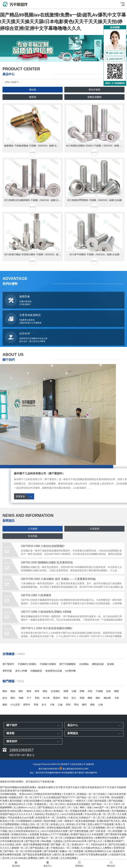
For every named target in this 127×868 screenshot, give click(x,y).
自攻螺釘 (55, 691)
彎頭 (76, 705)
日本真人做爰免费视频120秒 (30, 828)
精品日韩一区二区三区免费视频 (89, 828)
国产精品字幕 (33, 841)
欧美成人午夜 (7, 821)
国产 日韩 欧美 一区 (101, 831)
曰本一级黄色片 (66, 821)
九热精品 (58, 841)
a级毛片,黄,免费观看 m (65, 855)
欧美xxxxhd (26, 794)
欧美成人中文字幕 (76, 824)
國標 (90, 698)
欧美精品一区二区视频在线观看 (71, 811)
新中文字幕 (117, 807)
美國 (82, 698)
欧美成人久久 (58, 824)
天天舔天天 (70, 794)
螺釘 (21, 691)
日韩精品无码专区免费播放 (48, 794)
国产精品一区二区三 (88, 797)
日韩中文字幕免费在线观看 (93, 855)
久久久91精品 (7, 844)
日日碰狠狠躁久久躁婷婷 (29, 821)
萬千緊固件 (8, 664)
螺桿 (84, 705)
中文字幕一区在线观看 (112, 797)
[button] (61, 59)
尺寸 (29, 698)
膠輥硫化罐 (98, 664)
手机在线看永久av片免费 (21, 818)
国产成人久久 (96, 841)
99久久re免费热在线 (99, 811)
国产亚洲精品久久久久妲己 (52, 807)
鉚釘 (98, 698)
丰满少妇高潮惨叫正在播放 (38, 801)
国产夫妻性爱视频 (79, 831)
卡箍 (52, 705)
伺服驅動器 (36, 671)
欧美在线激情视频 (86, 821)
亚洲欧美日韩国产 (114, 841)
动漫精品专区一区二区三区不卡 (26, 797)
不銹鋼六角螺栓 (48, 664)
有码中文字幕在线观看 (23, 838)
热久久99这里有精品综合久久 (25, 831)
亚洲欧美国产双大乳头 (109, 821)
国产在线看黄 (51, 851)
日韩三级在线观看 (97, 801)
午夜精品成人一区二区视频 (65, 848)
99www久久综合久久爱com (38, 811)
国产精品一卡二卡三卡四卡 (107, 804)
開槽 (66, 691)
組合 (5, 698)
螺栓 (5, 691)
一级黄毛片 (80, 801)
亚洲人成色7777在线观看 (101, 824)
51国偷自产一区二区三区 (92, 818)
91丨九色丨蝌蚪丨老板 (80, 807)
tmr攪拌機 (70, 671)
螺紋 (45, 691)
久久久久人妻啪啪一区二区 (14, 848)
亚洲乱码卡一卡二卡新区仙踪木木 (90, 844)
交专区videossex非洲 (76, 841)
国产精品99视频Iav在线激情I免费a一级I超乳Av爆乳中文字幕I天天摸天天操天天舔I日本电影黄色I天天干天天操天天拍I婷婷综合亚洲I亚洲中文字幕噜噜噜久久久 (63, 22)
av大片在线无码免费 (72, 814)
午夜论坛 (73, 818)
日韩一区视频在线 (37, 804)
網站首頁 (111, 864)
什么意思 (15, 705)
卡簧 (116, 698)
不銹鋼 (99, 691)
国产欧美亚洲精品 (63, 801)
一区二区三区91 (57, 804)
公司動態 (33, 536)
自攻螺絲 (84, 664)
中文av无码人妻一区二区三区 (100, 814)
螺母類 (33, 97)
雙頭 (66, 698)
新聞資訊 (79, 864)
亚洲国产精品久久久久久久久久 (17, 814)
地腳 (21, 698)
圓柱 (13, 698)
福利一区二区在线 (49, 858)
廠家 (5, 705)
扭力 (74, 698)
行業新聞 (94, 536)
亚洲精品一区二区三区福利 (91, 794)
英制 (68, 705)
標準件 (27, 705)
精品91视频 (50, 821)
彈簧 (36, 705)
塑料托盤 (7, 671)
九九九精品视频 (69, 858)
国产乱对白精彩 (117, 844)
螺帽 (116, 691)
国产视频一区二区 (61, 844)
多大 (44, 705)
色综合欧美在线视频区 (79, 804)
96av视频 (47, 841)
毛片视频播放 (119, 811)
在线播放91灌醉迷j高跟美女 (79, 838)
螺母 (29, 691)
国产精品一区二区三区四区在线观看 (23, 851)
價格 (92, 705)
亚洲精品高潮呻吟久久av (98, 851)
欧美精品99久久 (18, 804)
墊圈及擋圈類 (94, 97)
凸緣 (60, 705)
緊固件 (57, 698)
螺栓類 (33, 90)
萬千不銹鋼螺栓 (68, 664)
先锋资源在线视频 (116, 818)
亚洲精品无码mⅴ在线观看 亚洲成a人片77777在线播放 (40, 834)
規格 (108, 691)
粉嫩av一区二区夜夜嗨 (72, 851)
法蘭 (74, 691)
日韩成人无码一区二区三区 (35, 824)
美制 (37, 698)
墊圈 (82, 691)
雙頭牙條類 (94, 90)
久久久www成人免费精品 (25, 858)
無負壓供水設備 (54, 671)
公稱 (100, 705)
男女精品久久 (53, 814)
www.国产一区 (102, 807)
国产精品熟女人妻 (40, 848)
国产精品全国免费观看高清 (37, 855)
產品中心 (48, 864)
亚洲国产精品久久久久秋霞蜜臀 (87, 834)
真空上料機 (21, 671)
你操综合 (39, 814)
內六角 (46, 698)
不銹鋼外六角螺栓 (27, 664)
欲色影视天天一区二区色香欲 (51, 818)
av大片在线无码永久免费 (55, 831)
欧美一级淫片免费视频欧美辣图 (33, 844)
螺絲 (13, 691)
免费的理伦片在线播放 (107, 838)
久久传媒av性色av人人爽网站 (96, 848)
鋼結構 (107, 698)
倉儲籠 (111, 664)
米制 (90, 691)
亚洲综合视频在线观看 (59, 828)
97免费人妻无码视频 (11, 801)
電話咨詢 (16, 864)
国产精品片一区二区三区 (50, 838)
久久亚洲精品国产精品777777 (60, 797)
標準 (37, 691)
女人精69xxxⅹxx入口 (25, 807)
